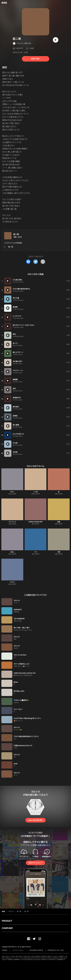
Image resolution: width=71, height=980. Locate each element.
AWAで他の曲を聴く (35, 820)
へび (35, 552)
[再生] (56, 40)
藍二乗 (16, 234)
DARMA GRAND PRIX (35, 522)
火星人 (12, 552)
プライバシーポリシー (18, 950)
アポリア (12, 582)
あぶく (12, 492)
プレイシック (12, 522)
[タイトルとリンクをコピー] (43, 262)
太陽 (59, 552)
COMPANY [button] (7, 928)
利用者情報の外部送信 (36, 950)
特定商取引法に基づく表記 (56, 950)
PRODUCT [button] (7, 921)
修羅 (59, 522)
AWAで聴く (35, 59)
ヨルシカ (28, 43)
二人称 (35, 492)
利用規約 (5, 950)
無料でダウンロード (35, 863)
